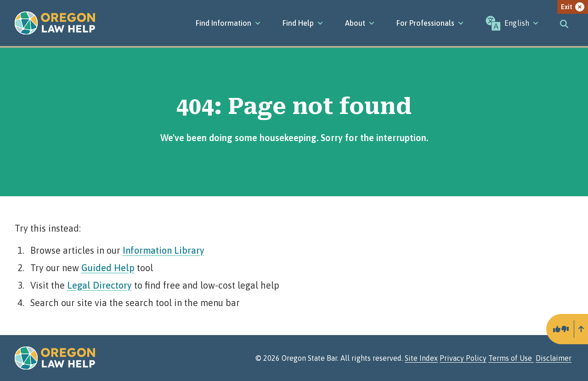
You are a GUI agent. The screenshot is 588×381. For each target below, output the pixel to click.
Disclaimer (554, 358)
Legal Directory (99, 285)
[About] (360, 23)
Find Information (228, 23)
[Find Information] (228, 23)
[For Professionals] (430, 23)
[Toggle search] (564, 23)
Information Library (164, 250)
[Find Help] (303, 23)
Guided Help (108, 268)
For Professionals (430, 23)
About (360, 23)
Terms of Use (511, 358)
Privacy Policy (463, 358)
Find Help (303, 23)
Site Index (421, 358)
